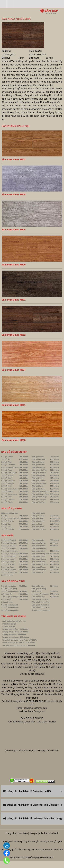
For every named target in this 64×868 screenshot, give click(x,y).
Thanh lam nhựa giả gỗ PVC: (14, 643)
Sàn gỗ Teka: (7, 462)
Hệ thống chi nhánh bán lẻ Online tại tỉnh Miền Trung (32, 818)
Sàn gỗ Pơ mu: (38, 527)
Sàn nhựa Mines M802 (14, 159)
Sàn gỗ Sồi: (6, 524)
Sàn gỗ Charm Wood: (41, 491)
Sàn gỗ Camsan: (39, 481)
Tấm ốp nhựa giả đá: (10, 632)
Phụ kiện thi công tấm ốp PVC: (14, 645)
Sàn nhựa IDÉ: (38, 572)
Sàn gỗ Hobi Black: (9, 473)
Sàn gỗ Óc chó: (38, 521)
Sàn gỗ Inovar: (38, 457)
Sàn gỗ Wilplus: (8, 502)
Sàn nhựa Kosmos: (9, 548)
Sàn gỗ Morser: (8, 475)
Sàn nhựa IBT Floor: (40, 564)
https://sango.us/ (37, 711)
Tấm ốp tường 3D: (10, 635)
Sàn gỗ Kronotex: (39, 473)
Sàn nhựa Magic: (39, 567)
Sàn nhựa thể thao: (9, 556)
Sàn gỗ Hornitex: (8, 481)
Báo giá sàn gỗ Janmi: (10, 467)
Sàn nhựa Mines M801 (14, 300)
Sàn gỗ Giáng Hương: (10, 519)
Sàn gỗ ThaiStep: (8, 465)
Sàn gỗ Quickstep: (39, 497)
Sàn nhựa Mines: (39, 570)
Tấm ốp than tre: (9, 626)
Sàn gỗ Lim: (37, 524)
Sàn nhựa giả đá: (39, 546)
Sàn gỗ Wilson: (7, 491)
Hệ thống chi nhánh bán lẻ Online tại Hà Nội (27, 791)
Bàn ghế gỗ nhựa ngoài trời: (43, 599)
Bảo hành (54, 833)
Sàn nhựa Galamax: (9, 572)
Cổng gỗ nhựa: (7, 602)
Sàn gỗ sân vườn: (9, 586)
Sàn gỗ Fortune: (8, 483)
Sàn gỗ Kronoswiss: (9, 494)
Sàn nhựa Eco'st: (8, 564)
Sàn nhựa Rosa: (8, 567)
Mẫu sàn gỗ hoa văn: (10, 513)
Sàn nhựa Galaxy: (39, 559)
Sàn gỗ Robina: (38, 462)
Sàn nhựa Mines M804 (14, 370)
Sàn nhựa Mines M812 (14, 335)
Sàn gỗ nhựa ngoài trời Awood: (14, 607)
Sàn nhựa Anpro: (8, 562)
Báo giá (33, 833)
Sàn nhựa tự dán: (39, 543)
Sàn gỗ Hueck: (38, 486)
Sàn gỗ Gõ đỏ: (38, 519)
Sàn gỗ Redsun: (38, 489)
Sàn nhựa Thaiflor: (9, 570)
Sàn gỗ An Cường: (39, 470)
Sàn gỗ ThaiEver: (39, 502)
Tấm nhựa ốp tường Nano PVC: (15, 640)
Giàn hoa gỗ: (7, 594)
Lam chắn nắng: (38, 597)
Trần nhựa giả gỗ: (9, 624)
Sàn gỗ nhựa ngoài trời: (11, 591)
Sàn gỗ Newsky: (38, 467)
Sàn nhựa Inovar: (8, 559)
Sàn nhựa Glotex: (39, 562)
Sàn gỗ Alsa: (6, 459)
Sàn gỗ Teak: (7, 527)
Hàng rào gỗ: (7, 599)
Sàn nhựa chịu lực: (40, 548)
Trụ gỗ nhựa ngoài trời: (41, 610)
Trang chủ (11, 833)
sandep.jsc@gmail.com (35, 708)
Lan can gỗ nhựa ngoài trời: (43, 594)
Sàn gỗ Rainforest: (39, 483)
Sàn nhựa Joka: (38, 540)
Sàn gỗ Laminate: (39, 459)
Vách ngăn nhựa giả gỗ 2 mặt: (14, 621)
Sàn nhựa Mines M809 (14, 265)
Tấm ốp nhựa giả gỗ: (11, 629)
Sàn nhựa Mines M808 (14, 194)
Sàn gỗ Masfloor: (39, 475)
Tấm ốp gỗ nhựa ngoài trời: (12, 597)
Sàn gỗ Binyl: (7, 478)
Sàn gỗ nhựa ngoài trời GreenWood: (47, 605)
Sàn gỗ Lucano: (38, 465)
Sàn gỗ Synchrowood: (10, 489)
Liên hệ (43, 833)
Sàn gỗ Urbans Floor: (41, 494)
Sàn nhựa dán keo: (9, 543)
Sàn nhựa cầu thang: (10, 551)
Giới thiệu (23, 833)
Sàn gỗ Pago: (7, 470)
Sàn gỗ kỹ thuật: (39, 513)
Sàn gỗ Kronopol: (39, 500)
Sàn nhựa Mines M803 (14, 440)
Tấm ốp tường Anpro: (11, 637)
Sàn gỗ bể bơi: (38, 586)
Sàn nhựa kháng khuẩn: (41, 554)
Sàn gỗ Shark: (7, 457)
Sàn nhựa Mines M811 (14, 405)
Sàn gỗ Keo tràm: (39, 529)
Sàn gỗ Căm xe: (38, 516)
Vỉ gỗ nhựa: (37, 591)
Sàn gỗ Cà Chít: (8, 529)
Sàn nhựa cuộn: (38, 551)
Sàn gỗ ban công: (39, 589)
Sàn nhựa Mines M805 (14, 230)
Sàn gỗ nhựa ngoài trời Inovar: (14, 605)
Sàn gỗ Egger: (38, 478)
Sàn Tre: (5, 516)
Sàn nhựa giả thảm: (9, 546)
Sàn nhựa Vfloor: (39, 556)
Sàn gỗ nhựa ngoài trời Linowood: (15, 610)
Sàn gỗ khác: (7, 486)
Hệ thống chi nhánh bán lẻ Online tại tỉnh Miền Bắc (31, 805)
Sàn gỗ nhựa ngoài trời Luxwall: (45, 607)
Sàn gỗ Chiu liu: (8, 521)
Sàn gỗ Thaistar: (8, 500)
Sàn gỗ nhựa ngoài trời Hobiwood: (46, 602)
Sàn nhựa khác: (8, 575)
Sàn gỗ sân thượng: (9, 589)
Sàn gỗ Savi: (6, 497)
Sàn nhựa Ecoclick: (9, 540)
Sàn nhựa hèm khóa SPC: (12, 554)
